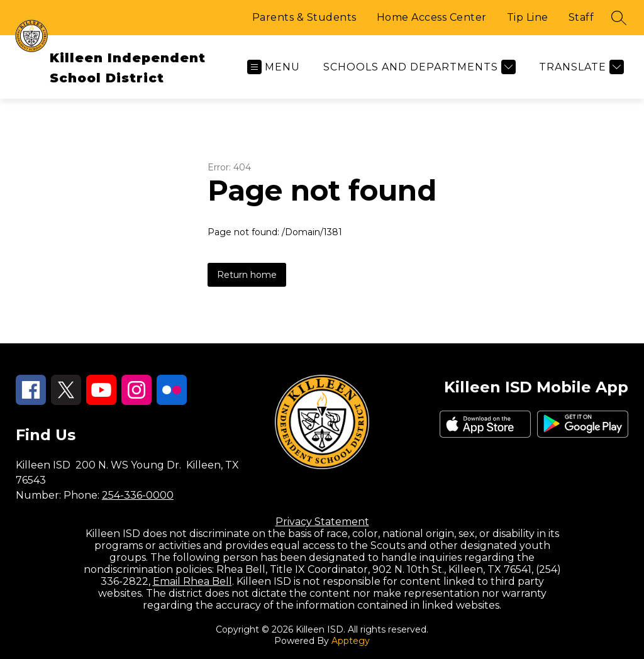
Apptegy (351, 641)
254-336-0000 (138, 495)
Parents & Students (304, 17)
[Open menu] (274, 67)
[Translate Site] (580, 67)
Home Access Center (432, 17)
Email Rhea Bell (192, 581)
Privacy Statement (322, 522)
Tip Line (528, 17)
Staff (581, 17)
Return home (247, 275)
